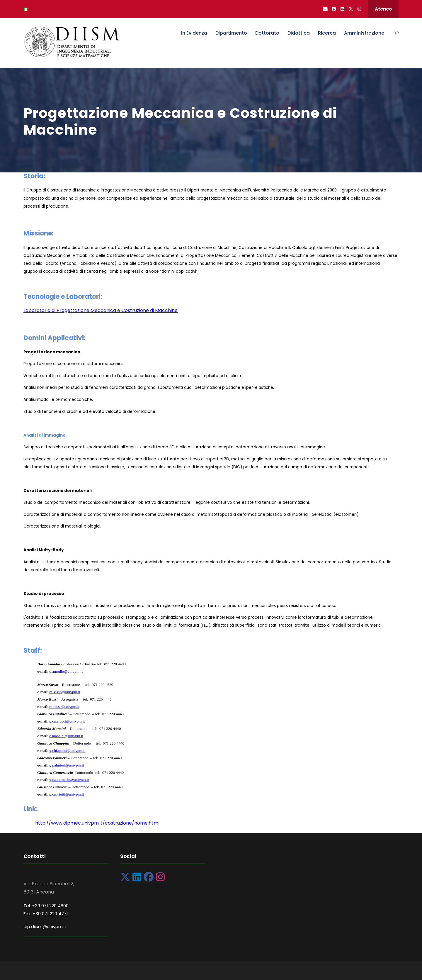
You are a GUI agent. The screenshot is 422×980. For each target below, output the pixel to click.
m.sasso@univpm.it (65, 692)
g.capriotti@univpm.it (67, 794)
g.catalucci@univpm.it (67, 721)
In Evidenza (194, 33)
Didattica (299, 33)
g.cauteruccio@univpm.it (69, 780)
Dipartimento (231, 33)
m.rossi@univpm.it (64, 707)
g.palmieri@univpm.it (67, 765)
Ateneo (383, 9)
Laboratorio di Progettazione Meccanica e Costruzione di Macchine (101, 310)
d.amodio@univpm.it (66, 671)
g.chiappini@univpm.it (67, 751)
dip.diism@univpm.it (45, 926)
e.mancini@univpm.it (66, 736)
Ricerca (327, 33)
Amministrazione (364, 33)
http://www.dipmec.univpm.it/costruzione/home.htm (97, 823)
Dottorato (267, 33)
